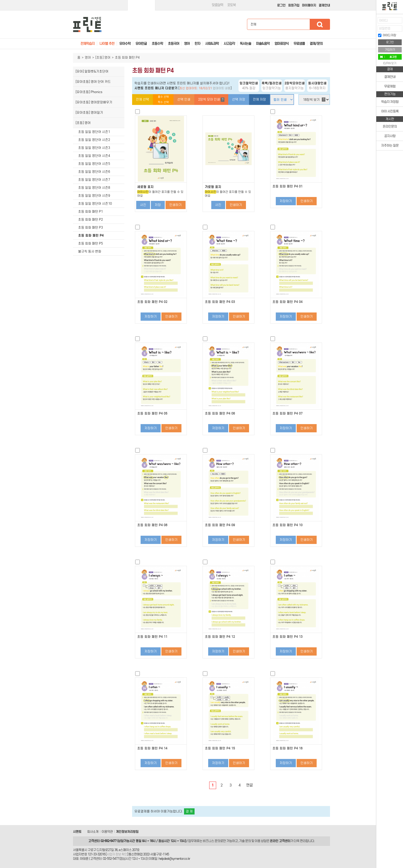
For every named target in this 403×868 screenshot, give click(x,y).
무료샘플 (299, 44)
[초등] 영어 (103, 57)
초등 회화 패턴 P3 (90, 227)
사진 (143, 205)
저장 (158, 205)
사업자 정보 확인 (117, 854)
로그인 (281, 5)
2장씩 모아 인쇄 (211, 100)
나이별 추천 (107, 44)
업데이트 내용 (222, 88)
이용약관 (107, 832)
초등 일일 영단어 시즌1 (94, 132)
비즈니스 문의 (212, 841)
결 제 (189, 811)
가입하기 (390, 50)
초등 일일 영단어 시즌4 (94, 156)
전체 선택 (143, 99)
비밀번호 (385, 28)
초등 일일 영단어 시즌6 (94, 172)
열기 (372, 22)
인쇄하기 (176, 205)
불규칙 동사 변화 (90, 251)
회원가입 (294, 5)
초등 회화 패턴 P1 (90, 212)
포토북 (231, 5)
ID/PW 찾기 (390, 63)
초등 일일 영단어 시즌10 (95, 204)
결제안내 (324, 5)
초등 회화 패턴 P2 (90, 220)
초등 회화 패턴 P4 (91, 235)
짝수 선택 (163, 102)
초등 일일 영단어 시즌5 (94, 164)
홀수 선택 (163, 97)
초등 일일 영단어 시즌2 (94, 140)
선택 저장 (239, 99)
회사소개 (93, 832)
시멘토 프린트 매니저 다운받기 (156, 88)
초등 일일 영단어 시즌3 (94, 148)
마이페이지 (309, 5)
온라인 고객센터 (280, 841)
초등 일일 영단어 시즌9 (94, 196)
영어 (88, 57)
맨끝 (250, 785)
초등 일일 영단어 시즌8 (94, 188)
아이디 (383, 20)
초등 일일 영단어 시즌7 (94, 180)
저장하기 (286, 201)
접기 (372, 32)
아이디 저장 (387, 35)
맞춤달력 (217, 5)
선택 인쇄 (184, 99)
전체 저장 (259, 99)
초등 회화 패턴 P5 (90, 243)
